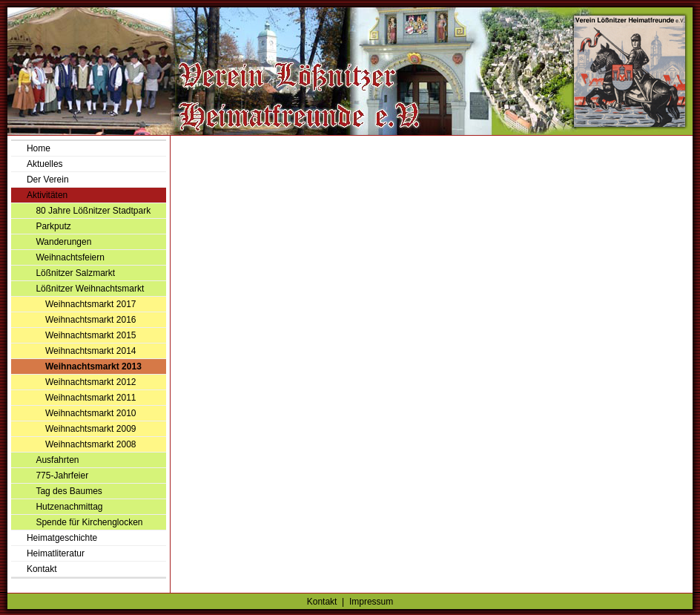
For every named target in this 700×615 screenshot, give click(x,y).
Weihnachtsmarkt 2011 (91, 398)
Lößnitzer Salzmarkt (75, 273)
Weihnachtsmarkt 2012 (91, 382)
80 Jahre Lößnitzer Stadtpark (93, 211)
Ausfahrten (57, 460)
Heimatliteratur (56, 553)
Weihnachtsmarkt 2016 (91, 320)
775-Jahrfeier (62, 476)
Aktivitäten (47, 195)
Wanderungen (63, 242)
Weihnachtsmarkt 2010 (91, 413)
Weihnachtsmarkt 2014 (91, 351)
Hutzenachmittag (69, 507)
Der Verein (48, 180)
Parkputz (53, 226)
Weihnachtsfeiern (70, 257)
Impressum (371, 602)
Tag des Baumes (69, 491)
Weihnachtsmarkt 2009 (91, 429)
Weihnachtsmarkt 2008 (91, 444)
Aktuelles (45, 164)
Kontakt (42, 569)
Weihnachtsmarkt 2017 (91, 304)
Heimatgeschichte (62, 538)
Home (39, 148)
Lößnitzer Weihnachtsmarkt (90, 289)
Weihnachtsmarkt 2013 (93, 366)
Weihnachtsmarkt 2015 (91, 335)
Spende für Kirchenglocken (89, 522)
